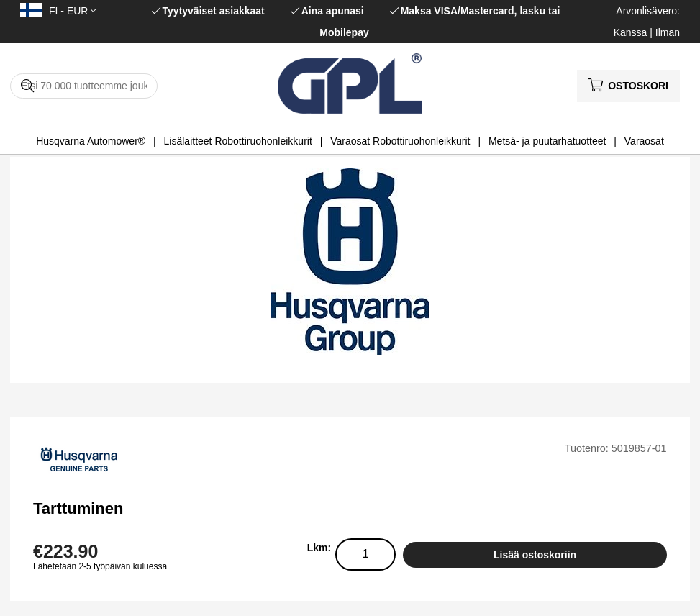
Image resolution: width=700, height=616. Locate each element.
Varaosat (644, 141)
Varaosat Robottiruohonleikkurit (400, 141)
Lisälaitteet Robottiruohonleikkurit (238, 141)
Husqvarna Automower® (91, 141)
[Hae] (84, 86)
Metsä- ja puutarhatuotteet (547, 141)
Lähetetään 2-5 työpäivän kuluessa (100, 566)
